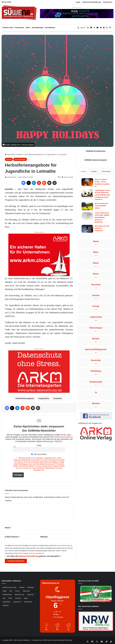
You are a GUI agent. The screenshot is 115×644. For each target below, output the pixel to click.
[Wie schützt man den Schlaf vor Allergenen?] (87, 229)
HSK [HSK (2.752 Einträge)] (11, 591)
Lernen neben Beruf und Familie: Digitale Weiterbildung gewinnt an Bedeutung (102, 217)
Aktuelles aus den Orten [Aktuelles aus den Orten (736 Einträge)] (10, 587)
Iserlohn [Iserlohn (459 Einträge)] (17, 591)
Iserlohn (20, 154)
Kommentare (106, 171)
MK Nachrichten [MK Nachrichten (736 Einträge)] (7, 595)
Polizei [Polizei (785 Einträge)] (10, 598)
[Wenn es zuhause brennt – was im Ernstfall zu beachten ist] (87, 182)
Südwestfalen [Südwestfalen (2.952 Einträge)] (7, 602)
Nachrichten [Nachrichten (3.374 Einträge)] (31, 595)
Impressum (108, 2)
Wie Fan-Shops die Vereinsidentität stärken (101, 206)
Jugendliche (44, 398)
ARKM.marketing (77, 8)
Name (8, 528)
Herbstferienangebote (25, 398)
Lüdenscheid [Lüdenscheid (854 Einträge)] (26, 591)
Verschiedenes (50, 28)
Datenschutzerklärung (92, 2)
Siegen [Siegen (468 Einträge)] (26, 598)
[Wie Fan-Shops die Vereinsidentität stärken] (87, 206)
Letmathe (58, 398)
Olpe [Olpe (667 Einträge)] (4, 598)
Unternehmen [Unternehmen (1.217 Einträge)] (17, 602)
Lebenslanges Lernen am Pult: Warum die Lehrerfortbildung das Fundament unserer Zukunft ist (102, 195)
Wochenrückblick (39, 454)
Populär (94, 171)
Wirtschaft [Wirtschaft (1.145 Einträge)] (6, 605)
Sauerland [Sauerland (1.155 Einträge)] (18, 598)
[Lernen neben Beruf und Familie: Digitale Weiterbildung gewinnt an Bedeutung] (87, 216)
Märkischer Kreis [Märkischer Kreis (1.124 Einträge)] (19, 595)
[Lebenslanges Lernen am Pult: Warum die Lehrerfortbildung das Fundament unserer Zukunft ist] (87, 193)
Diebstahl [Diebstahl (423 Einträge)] (22, 587)
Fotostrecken (19, 28)
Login (78, 2)
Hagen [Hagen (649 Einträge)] (5, 591)
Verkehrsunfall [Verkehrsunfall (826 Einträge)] (28, 602)
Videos (28, 28)
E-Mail (39, 445)
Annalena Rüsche (12, 177)
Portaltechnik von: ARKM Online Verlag (43, 640)
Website (44, 537)
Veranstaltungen (38, 28)
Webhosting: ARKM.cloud (64, 640)
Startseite (10, 154)
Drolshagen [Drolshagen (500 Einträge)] (31, 587)
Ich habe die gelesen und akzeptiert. (33, 556)
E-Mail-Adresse (12, 537)
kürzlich (84, 171)
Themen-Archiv (8, 28)
